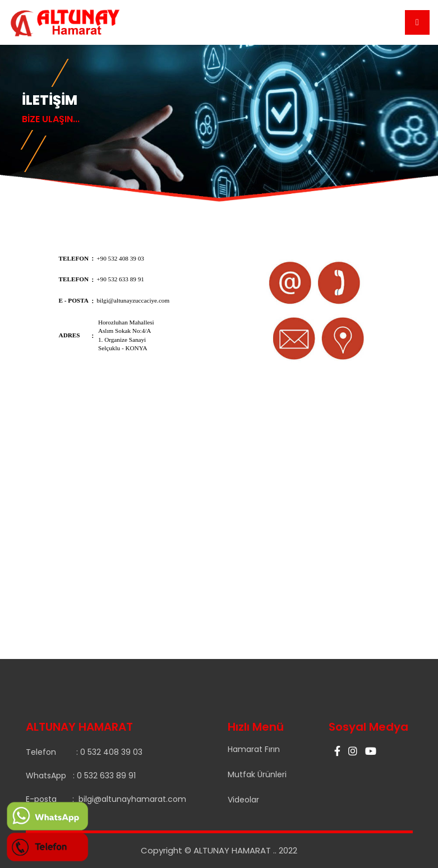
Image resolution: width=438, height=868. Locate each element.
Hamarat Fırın (254, 749)
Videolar (243, 800)
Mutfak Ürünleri (257, 774)
